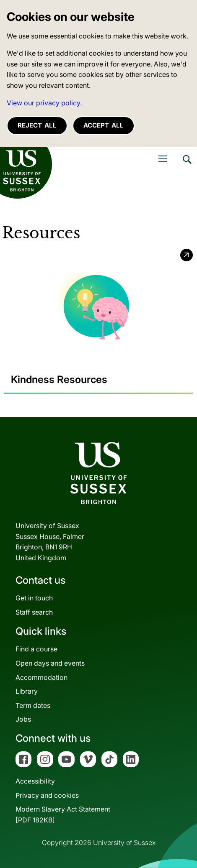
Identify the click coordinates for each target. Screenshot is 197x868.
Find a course (36, 649)
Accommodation (41, 677)
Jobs (23, 719)
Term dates (33, 705)
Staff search (34, 612)
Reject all (37, 125)
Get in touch (34, 598)
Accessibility (35, 781)
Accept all (104, 125)
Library (27, 691)
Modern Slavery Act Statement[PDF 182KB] (63, 814)
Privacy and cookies (47, 795)
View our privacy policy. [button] (44, 103)
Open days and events (50, 663)
